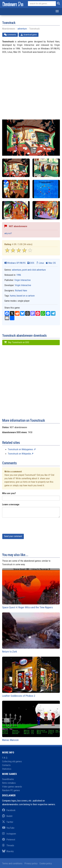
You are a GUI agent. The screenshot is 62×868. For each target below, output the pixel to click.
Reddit (7, 816)
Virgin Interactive (23, 280)
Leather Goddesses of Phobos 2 (31, 677)
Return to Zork (31, 633)
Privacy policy (31, 863)
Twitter (8, 822)
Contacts (6, 765)
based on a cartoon (26, 296)
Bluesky (8, 851)
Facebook (9, 810)
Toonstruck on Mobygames (20, 449)
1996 (19, 275)
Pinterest (9, 840)
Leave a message (11, 504)
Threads (8, 845)
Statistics (7, 769)
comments (10, 35)
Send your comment (13, 536)
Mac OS (51, 263)
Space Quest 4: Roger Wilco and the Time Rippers (31, 589)
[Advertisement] (31, 88)
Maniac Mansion (31, 721)
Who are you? (9, 493)
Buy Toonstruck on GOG (17, 342)
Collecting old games (12, 761)
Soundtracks (8, 779)
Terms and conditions (12, 863)
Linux (40, 263)
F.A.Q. (5, 758)
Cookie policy (46, 863)
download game (29, 35)
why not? (8, 233)
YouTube (8, 828)
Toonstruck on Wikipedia (19, 454)
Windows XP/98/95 (15, 263)
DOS (31, 263)
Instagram (9, 834)
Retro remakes (9, 783)
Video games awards (12, 787)
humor (13, 296)
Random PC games (11, 790)
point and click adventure (34, 270)
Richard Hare (21, 290)
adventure (22, 29)
